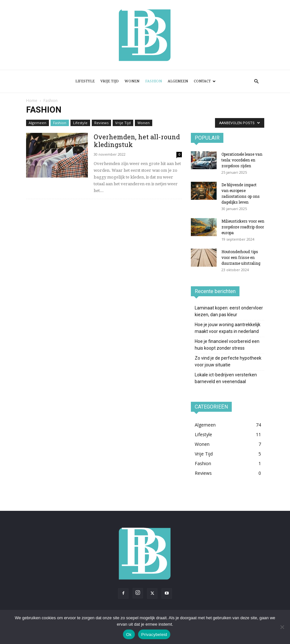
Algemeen (178, 81)
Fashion (154, 81)
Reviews (101, 123)
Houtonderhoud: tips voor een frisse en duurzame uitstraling (241, 257)
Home (32, 101)
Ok (129, 635)
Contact (205, 81)
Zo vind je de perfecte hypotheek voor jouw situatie (228, 361)
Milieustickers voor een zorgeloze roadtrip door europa (243, 227)
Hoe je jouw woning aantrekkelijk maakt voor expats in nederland (228, 328)
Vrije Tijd (110, 81)
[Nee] (282, 627)
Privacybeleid (154, 635)
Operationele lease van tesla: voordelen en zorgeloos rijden (242, 160)
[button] (257, 82)
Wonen (132, 81)
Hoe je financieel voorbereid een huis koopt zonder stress (227, 345)
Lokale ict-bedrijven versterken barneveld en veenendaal (226, 378)
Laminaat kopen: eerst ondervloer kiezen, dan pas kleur (229, 311)
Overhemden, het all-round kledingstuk (137, 141)
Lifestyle (85, 81)
